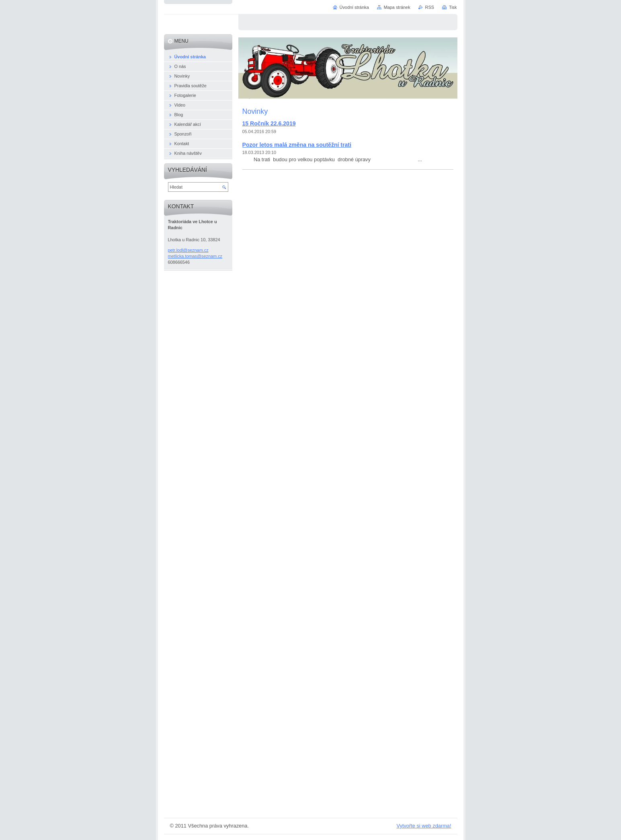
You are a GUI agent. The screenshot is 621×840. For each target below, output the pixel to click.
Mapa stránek (397, 7)
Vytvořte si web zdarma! (424, 826)
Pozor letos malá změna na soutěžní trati (297, 145)
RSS (430, 7)
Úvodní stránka (354, 7)
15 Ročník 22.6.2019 (269, 123)
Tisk (453, 7)
